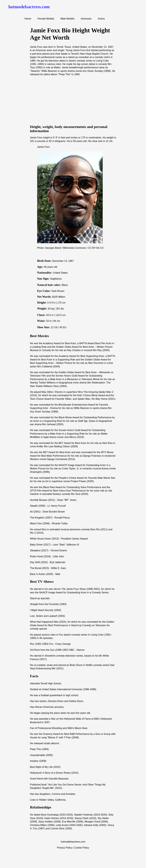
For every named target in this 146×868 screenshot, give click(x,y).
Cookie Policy (82, 848)
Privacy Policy (65, 848)
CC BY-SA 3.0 (96, 248)
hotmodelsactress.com (29, 7)
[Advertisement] (73, 100)
